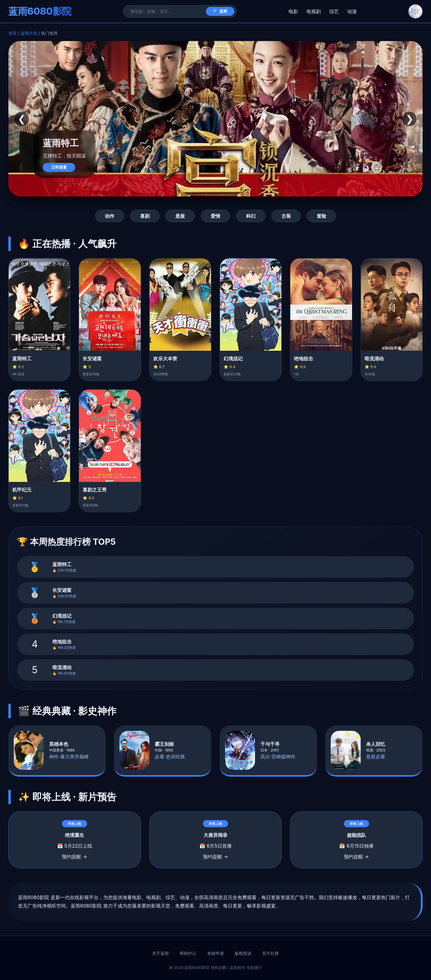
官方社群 (271, 953)
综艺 (334, 11)
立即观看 (59, 167)
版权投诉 (243, 953)
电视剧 (314, 11)
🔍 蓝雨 (220, 11)
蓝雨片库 (29, 33)
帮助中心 (188, 953)
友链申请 (215, 953)
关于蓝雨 (160, 953)
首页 (13, 33)
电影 (293, 11)
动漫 (352, 11)
